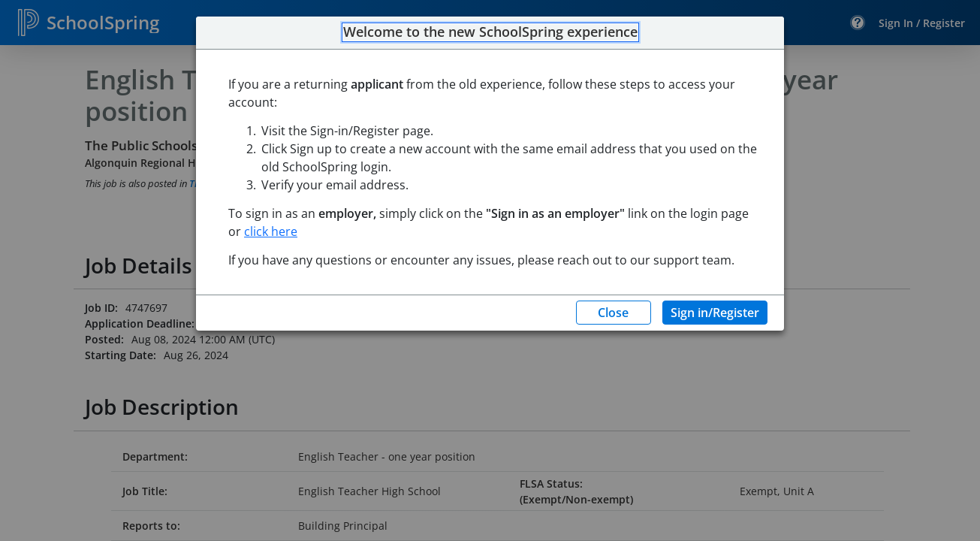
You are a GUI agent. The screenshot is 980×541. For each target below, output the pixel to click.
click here (271, 231)
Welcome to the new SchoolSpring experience (490, 32)
